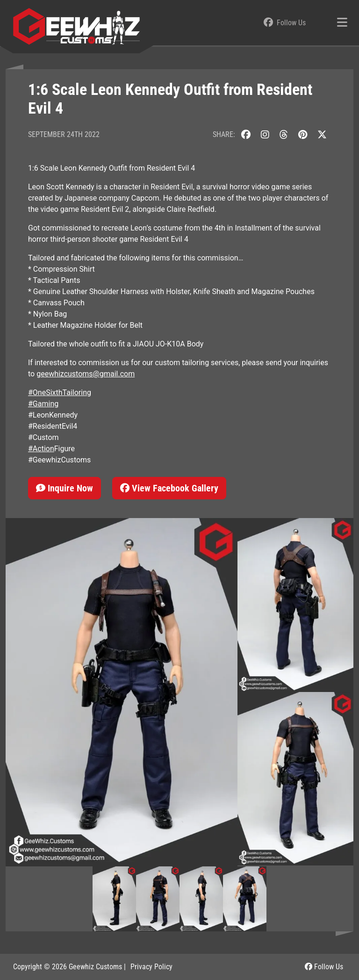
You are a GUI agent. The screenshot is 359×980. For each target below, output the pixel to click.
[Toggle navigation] (342, 23)
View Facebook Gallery (169, 488)
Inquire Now (65, 488)
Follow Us (324, 967)
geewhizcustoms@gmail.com (86, 374)
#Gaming (43, 404)
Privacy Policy (151, 967)
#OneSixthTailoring (60, 393)
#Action (41, 449)
